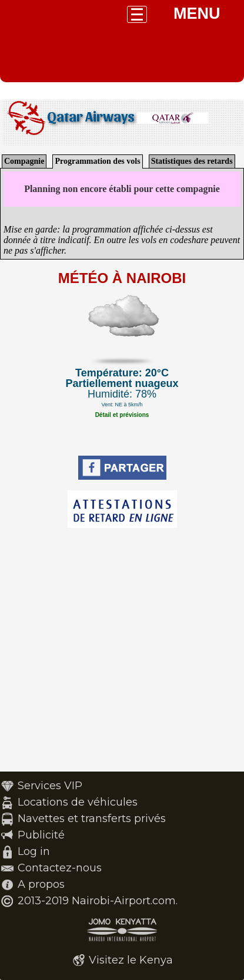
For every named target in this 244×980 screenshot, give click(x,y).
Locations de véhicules (78, 802)
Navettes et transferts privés (92, 819)
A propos (41, 884)
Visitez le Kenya (131, 960)
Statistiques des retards (192, 161)
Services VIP (50, 786)
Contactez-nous (60, 868)
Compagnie (24, 161)
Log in (34, 851)
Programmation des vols (97, 161)
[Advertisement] (122, 650)
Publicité (41, 835)
